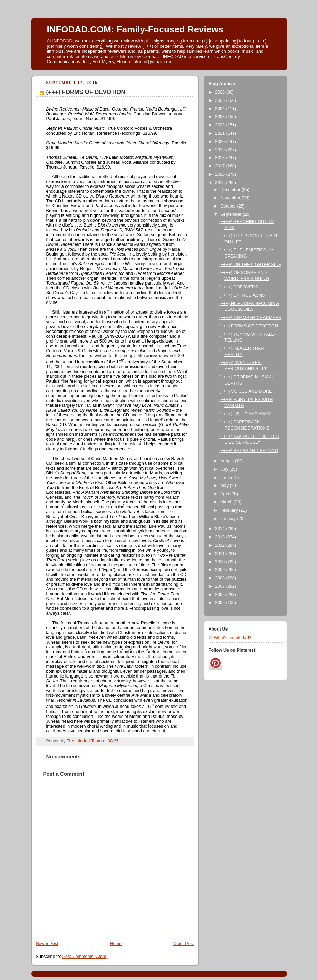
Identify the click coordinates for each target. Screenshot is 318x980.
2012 (221, 545)
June (226, 478)
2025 (221, 100)
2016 (221, 174)
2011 (221, 554)
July (225, 469)
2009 (221, 570)
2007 (221, 586)
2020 (221, 142)
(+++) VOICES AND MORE (245, 391)
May (225, 486)
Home (116, 944)
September (232, 214)
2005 (221, 603)
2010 (221, 562)
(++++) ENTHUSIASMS (242, 295)
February (230, 510)
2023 (221, 117)
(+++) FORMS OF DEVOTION (249, 326)
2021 (221, 133)
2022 (221, 125)
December (231, 190)
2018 (221, 158)
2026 (221, 92)
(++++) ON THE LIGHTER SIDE (250, 265)
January (229, 519)
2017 (221, 166)
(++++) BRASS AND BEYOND (249, 451)
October (229, 206)
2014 (221, 529)
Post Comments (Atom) (85, 957)
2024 (221, 109)
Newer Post (47, 944)
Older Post (184, 944)
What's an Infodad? (233, 638)
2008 (221, 578)
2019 (221, 150)
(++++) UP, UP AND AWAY (245, 414)
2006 (221, 595)
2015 (221, 183)
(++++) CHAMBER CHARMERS (250, 318)
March (227, 502)
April (225, 494)
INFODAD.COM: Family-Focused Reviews (135, 29)
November (231, 198)
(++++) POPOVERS (239, 287)
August (228, 461)
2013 (221, 537)
